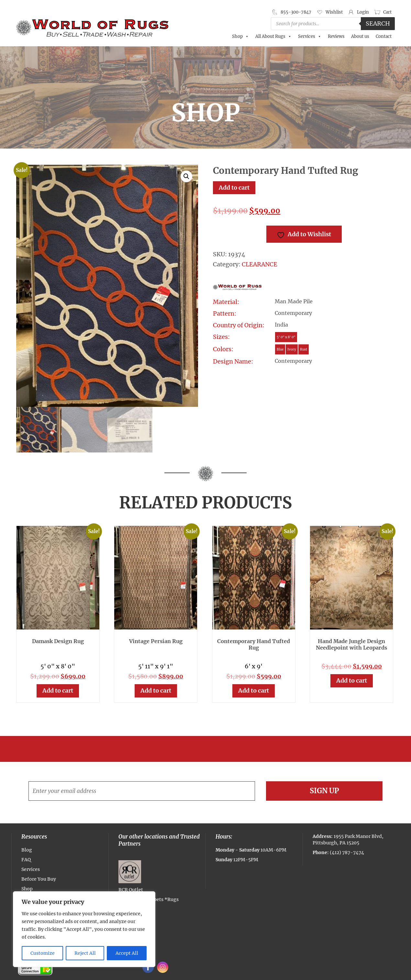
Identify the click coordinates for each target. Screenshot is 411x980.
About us (360, 36)
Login (363, 12)
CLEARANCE (260, 264)
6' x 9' (254, 666)
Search (378, 23)
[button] (186, 176)
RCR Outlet (131, 876)
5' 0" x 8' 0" (58, 666)
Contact (384, 36)
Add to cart (234, 188)
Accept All (127, 953)
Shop (240, 36)
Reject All (85, 953)
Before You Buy (39, 879)
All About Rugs (273, 36)
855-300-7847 (296, 12)
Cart (387, 12)
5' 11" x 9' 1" (156, 666)
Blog (27, 850)
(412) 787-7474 (347, 852)
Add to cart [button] (58, 690)
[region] (84, 929)
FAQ (26, 860)
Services (310, 36)
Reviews (336, 36)
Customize (43, 953)
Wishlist (334, 12)
